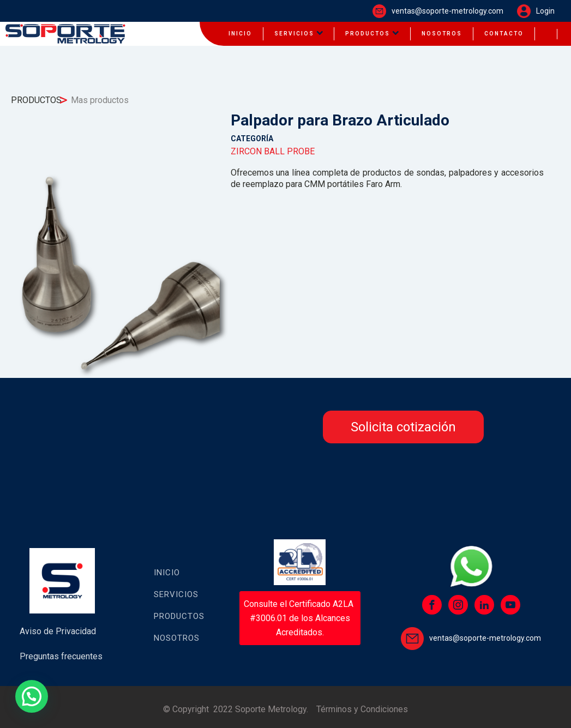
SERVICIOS (299, 34)
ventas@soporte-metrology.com (447, 11)
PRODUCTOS (372, 34)
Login (545, 11)
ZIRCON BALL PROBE (273, 151)
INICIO (240, 34)
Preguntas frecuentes (61, 656)
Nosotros (177, 638)
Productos (179, 616)
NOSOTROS (442, 34)
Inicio (167, 573)
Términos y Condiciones (362, 709)
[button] (32, 696)
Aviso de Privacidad (58, 631)
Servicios (176, 594)
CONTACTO (504, 34)
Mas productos (100, 100)
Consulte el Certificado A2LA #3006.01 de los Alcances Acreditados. (300, 618)
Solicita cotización (403, 427)
